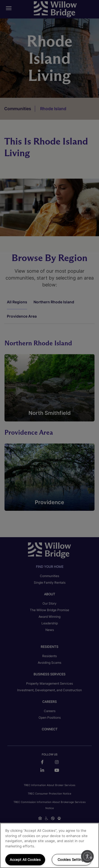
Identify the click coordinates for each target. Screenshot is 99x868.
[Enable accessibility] (87, 856)
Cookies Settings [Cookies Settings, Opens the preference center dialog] (72, 860)
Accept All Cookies (25, 860)
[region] (49, 845)
